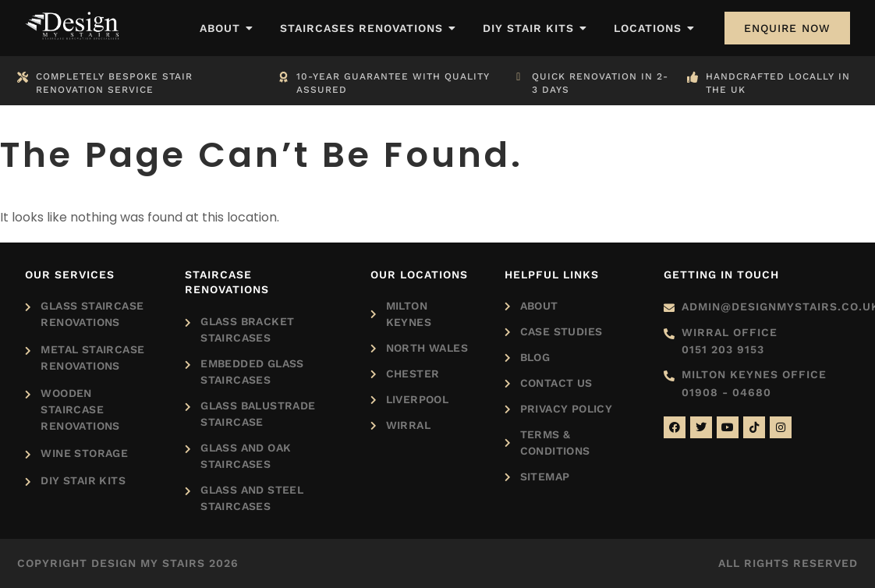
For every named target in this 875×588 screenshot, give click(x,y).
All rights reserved (788, 563)
